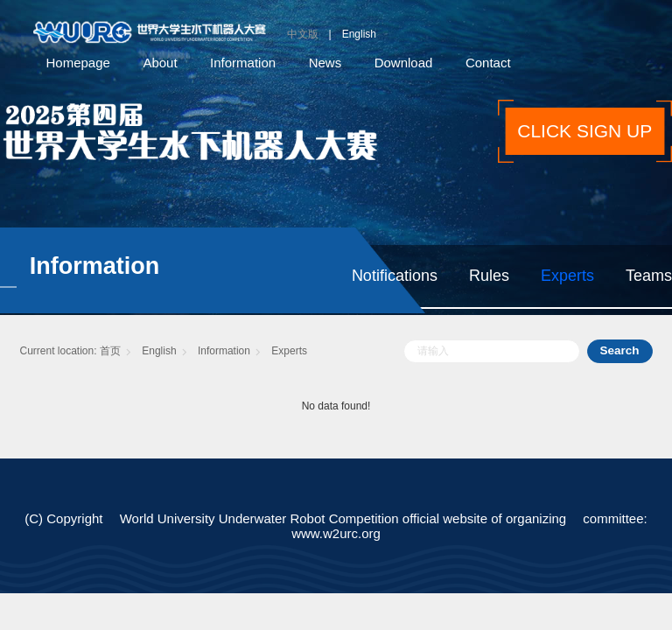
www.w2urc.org (336, 533)
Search (619, 350)
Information (243, 63)
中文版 (303, 34)
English (359, 34)
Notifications (395, 276)
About (160, 63)
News (325, 63)
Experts (567, 276)
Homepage (78, 63)
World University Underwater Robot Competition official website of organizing (343, 518)
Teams (649, 276)
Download (404, 63)
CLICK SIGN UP (584, 131)
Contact (488, 63)
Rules (489, 276)
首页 (110, 351)
